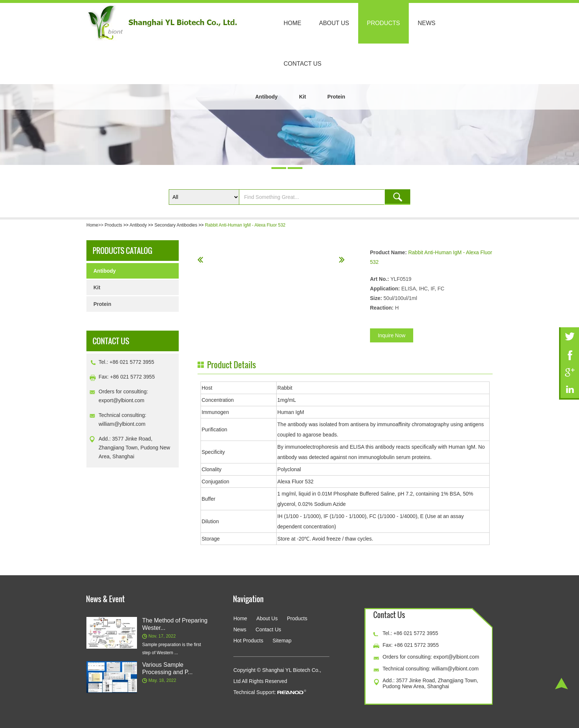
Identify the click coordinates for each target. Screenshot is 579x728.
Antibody (266, 97)
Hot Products (248, 641)
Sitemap (282, 641)
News (426, 23)
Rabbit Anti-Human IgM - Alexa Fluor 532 (245, 225)
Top (561, 684)
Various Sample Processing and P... (167, 668)
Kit (303, 97)
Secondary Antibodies (176, 225)
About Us (334, 23)
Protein (336, 97)
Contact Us (303, 64)
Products (384, 23)
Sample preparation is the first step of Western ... (172, 649)
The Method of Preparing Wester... (175, 624)
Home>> (95, 225)
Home (292, 23)
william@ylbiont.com (122, 424)
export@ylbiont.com (121, 400)
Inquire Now (392, 335)
